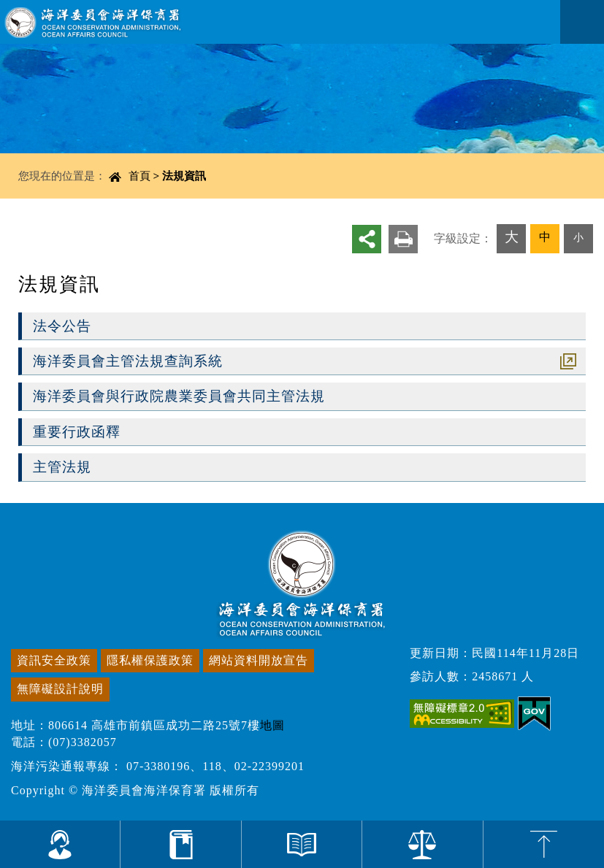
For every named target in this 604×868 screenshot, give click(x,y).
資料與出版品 (302, 844)
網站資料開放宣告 (259, 660)
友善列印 (403, 239)
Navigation (582, 22)
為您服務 (60, 844)
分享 (367, 239)
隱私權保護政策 (150, 660)
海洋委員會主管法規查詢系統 (128, 361)
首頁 (139, 176)
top (544, 844)
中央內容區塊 (48, 170)
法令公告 (62, 326)
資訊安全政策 (54, 660)
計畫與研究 (181, 844)
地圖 (272, 725)
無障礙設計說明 (60, 689)
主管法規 (62, 467)
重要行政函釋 (77, 432)
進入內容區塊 (37, 8)
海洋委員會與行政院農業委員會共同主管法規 (179, 396)
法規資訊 (184, 176)
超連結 (568, 361)
